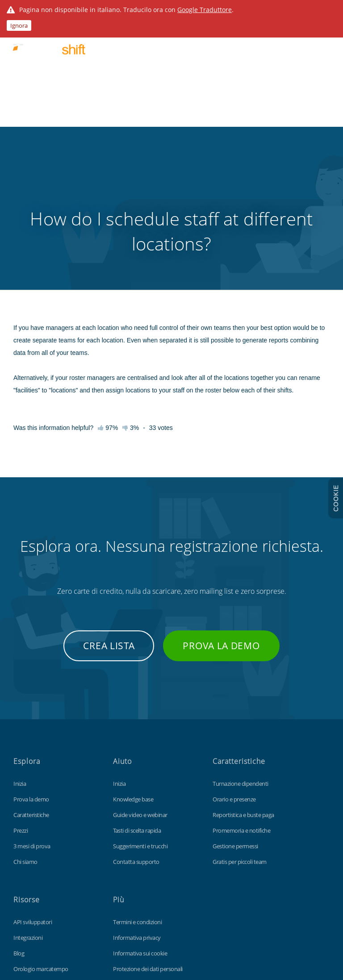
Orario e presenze (234, 690)
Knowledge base (133, 690)
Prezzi (21, 721)
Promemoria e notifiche (241, 721)
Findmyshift (50, 939)
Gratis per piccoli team (240, 752)
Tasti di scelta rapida (137, 721)
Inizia (20, 674)
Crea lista (109, 536)
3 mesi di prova (32, 737)
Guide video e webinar (140, 705)
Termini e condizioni (137, 813)
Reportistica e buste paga (243, 705)
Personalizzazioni (34, 875)
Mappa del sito (131, 875)
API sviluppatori (33, 813)
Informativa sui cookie (140, 844)
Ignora (19, 25)
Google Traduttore (205, 10)
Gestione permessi (235, 737)
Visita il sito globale (136, 891)
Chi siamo (25, 752)
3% (131, 318)
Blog (19, 844)
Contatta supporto (136, 752)
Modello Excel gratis (38, 891)
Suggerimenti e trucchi (140, 737)
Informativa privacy (137, 828)
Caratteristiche (31, 705)
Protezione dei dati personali (148, 859)
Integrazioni (28, 828)
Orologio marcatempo (41, 859)
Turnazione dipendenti (241, 674)
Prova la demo (221, 536)
